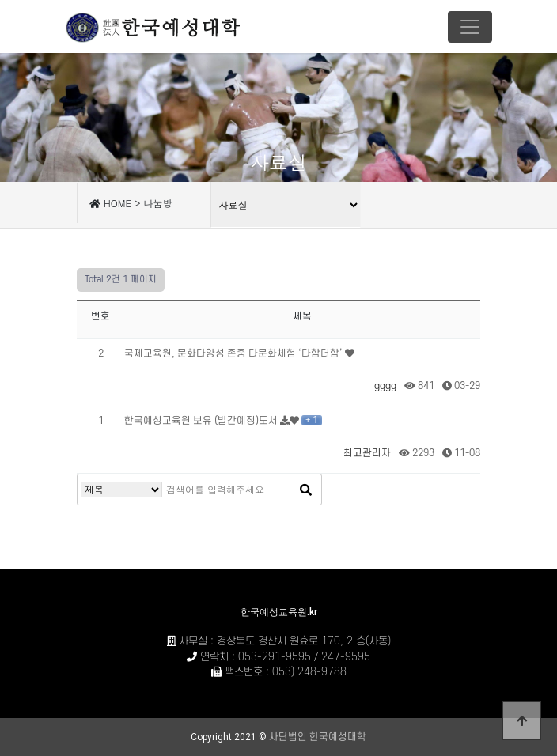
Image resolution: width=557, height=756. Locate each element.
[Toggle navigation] (470, 27)
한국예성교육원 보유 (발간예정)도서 (202, 421)
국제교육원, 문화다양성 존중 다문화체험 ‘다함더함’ (235, 353)
